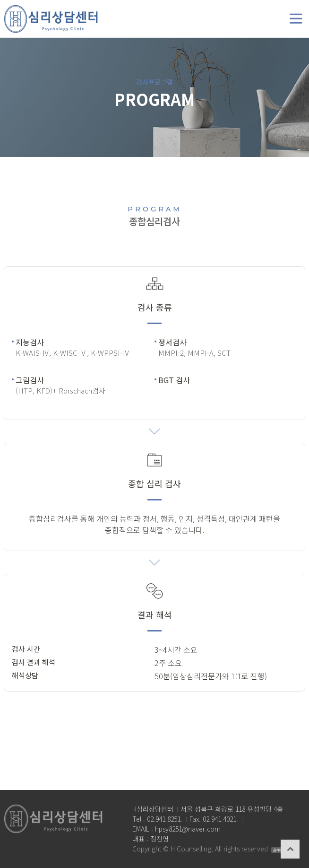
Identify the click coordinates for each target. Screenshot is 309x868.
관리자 (277, 850)
